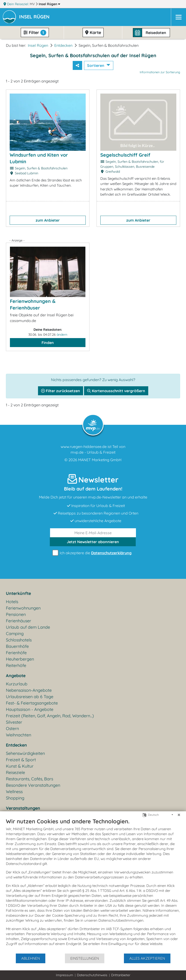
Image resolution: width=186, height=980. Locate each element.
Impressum (65, 975)
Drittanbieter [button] (121, 975)
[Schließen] (179, 815)
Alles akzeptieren (147, 958)
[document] (93, 885)
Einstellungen (85, 958)
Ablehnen (31, 958)
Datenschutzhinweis (92, 975)
